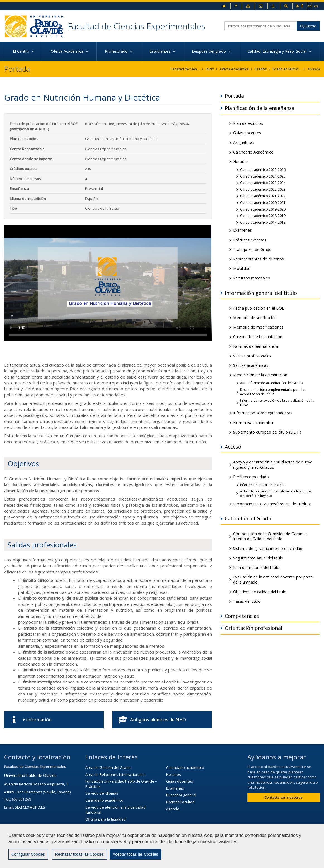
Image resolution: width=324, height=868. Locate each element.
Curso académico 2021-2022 (263, 196)
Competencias (242, 616)
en (316, 6)
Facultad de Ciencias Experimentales (136, 26)
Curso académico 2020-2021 (263, 203)
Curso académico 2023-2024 (263, 183)
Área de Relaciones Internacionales (115, 774)
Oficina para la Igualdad (106, 819)
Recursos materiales (252, 278)
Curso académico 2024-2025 (263, 176)
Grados (261, 69)
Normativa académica (253, 423)
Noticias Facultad (180, 802)
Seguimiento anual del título (258, 558)
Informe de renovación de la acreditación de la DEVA (277, 403)
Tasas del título (247, 601)
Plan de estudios (248, 123)
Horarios (241, 162)
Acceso (233, 447)
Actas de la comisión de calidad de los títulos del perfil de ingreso (276, 493)
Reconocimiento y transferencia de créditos (272, 504)
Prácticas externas (250, 240)
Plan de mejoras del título (256, 567)
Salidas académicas (251, 365)
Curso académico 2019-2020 (263, 209)
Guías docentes (247, 133)
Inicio (210, 69)
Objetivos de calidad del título (260, 592)
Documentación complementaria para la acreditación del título (272, 392)
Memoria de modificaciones (258, 327)
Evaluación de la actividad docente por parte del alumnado (273, 579)
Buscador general (181, 795)
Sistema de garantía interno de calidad (268, 548)
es (310, 6)
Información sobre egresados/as (263, 413)
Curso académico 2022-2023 (263, 189)
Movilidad (242, 268)
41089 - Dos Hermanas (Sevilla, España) (37, 792)
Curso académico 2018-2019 (263, 216)
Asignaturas (244, 142)
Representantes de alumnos (258, 259)
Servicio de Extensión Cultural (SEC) (115, 833)
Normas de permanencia (256, 346)
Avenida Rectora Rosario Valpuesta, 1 (36, 784)
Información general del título (261, 293)
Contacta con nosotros (283, 797)
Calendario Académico (253, 152)
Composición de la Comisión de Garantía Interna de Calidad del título (270, 536)
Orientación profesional (253, 628)
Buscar (308, 26)
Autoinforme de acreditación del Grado (271, 383)
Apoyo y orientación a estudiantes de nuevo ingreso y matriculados (273, 464)
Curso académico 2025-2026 (263, 170)
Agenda (173, 809)
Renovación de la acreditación (260, 375)
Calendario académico (104, 800)
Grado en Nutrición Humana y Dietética (287, 69)
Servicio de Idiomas (102, 793)
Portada (314, 69)
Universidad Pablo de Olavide (30, 775)
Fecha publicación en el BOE (259, 308)
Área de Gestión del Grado (108, 767)
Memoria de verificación (255, 318)
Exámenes (242, 230)
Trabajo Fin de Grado (252, 249)
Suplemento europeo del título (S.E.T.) (267, 432)
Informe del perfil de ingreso (263, 485)
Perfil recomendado (251, 477)
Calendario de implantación (258, 337)
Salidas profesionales (252, 356)
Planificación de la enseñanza (260, 108)
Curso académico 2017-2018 (263, 222)
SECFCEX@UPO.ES (30, 807)
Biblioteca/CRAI (98, 826)
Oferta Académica (234, 69)
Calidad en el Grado (248, 518)
